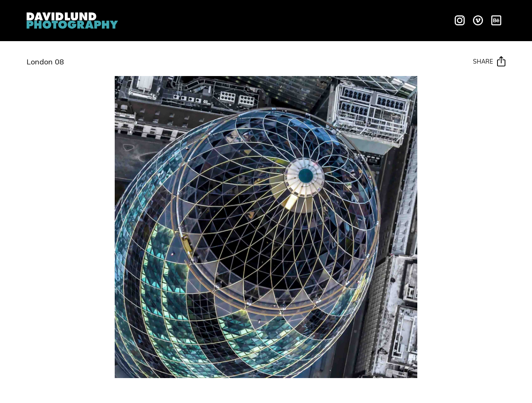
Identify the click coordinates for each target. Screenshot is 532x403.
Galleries (281, 19)
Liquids (203, 19)
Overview (161, 19)
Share (489, 62)
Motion (239, 19)
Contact (410, 19)
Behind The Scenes (346, 19)
